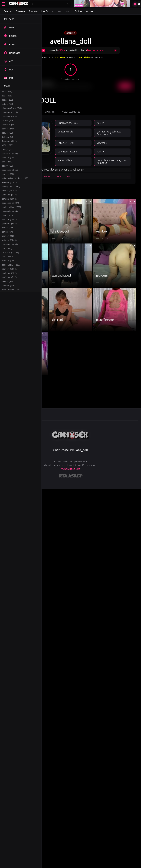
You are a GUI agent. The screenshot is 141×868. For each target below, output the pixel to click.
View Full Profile (71, 112)
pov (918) (7, 267)
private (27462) (10, 271)
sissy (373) (8, 175)
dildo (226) (8, 124)
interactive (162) (12, 313)
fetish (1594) (9, 235)
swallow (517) (9, 299)
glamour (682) (9, 239)
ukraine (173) (9, 207)
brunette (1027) (10, 216)
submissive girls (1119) (15, 189)
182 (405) (7, 97)
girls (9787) (9, 138)
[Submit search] (68, 4)
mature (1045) (9, 258)
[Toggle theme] (139, 4)
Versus (89, 11)
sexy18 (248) (9, 166)
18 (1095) (7, 92)
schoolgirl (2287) (12, 285)
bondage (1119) (10, 115)
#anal (59, 176)
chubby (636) (9, 308)
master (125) (9, 253)
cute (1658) (8, 230)
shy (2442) (8, 170)
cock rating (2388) (12, 221)
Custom (8, 11)
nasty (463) (8, 156)
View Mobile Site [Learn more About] (71, 469)
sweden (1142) (9, 193)
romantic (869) (10, 161)
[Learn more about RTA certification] (63, 477)
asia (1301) (8, 101)
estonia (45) (9, 129)
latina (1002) (9, 212)
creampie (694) (10, 225)
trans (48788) (9, 202)
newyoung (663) (10, 262)
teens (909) (8, 304)
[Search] (48, 4)
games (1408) (9, 133)
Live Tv (45, 11)
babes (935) (8, 106)
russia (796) (9, 281)
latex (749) (8, 248)
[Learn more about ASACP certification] (75, 477)
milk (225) (8, 152)
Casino (78, 11)
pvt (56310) (8, 276)
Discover (20, 11)
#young (48, 176)
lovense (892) (9, 147)
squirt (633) (9, 184)
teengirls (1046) (11, 198)
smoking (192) (9, 294)
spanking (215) (10, 179)
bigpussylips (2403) (13, 110)
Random (33, 11)
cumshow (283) (9, 120)
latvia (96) (8, 143)
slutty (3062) (9, 290)
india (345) (8, 244)
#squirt (70, 176)
